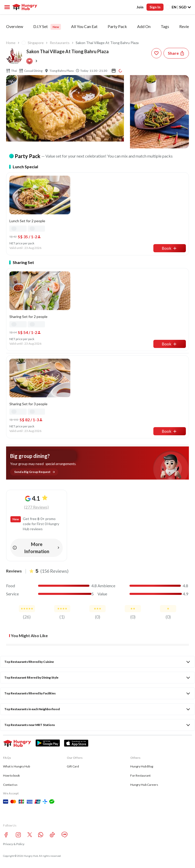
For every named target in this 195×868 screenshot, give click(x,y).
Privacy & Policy (14, 844)
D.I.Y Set (47, 27)
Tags (165, 26)
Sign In (155, 7)
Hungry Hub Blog (142, 766)
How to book (11, 775)
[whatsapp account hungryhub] (41, 835)
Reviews (186, 26)
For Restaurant (140, 775)
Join (140, 7)
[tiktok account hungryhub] (52, 835)
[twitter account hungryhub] (30, 835)
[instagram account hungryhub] (18, 835)
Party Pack (117, 26)
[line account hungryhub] (64, 835)
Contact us (10, 785)
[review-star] (27, 609)
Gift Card (73, 766)
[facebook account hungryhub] (6, 835)
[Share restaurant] (176, 53)
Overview (15, 26)
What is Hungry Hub (17, 766)
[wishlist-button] (156, 53)
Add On (144, 26)
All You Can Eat (84, 26)
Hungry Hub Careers (144, 785)
